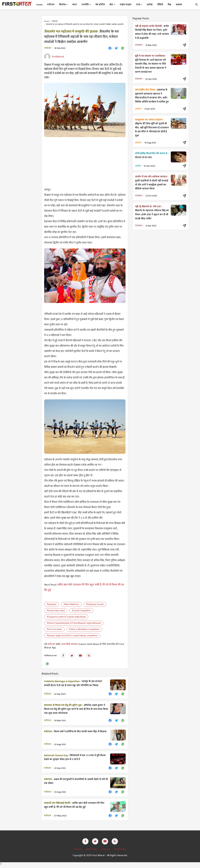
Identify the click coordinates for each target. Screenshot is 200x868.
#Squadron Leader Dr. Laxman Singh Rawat (66, 617)
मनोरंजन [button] (51, 5)
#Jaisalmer (52, 605)
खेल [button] (112, 5)
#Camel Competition (81, 611)
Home (39, 5)
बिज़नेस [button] (63, 5)
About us (78, 852)
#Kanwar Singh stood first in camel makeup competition (72, 636)
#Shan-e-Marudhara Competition (84, 630)
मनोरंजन (55, 21)
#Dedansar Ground (95, 605)
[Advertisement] (85, 163)
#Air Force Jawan (54, 630)
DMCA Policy (91, 852)
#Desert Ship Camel (56, 611)
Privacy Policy (120, 852)
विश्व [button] (169, 5)
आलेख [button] (150, 5)
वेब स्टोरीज (100, 5)
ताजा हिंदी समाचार (70, 645)
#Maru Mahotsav (71, 605)
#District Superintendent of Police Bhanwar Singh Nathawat (74, 623)
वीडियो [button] (160, 5)
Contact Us (106, 852)
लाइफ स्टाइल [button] (126, 5)
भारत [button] (75, 5)
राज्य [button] (139, 5)
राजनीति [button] (86, 5)
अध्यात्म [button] (179, 5)
